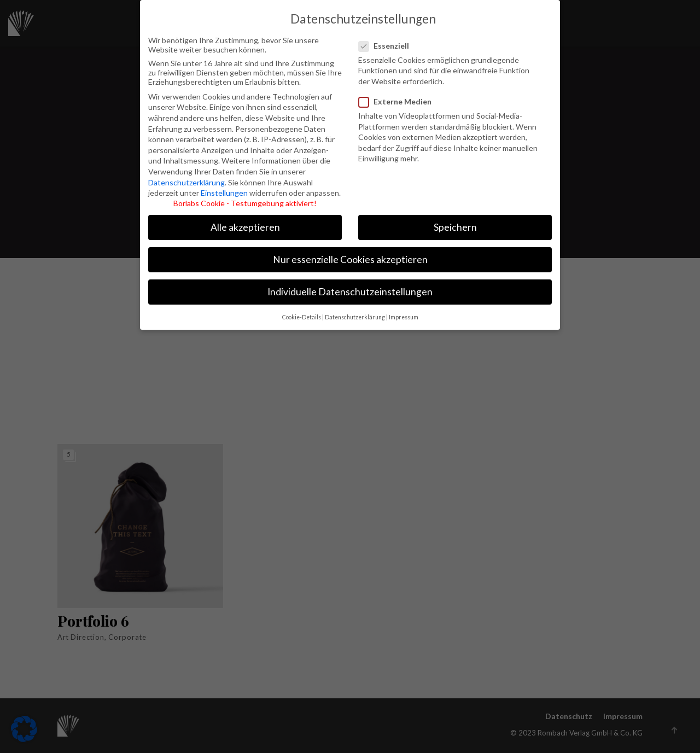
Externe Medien (396, 96)
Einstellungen (224, 187)
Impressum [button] (404, 312)
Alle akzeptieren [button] (245, 222)
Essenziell (389, 40)
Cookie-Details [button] (302, 312)
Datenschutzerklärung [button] (355, 312)
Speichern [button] (455, 222)
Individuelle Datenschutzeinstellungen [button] (350, 286)
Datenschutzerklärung (186, 177)
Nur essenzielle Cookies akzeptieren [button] (350, 254)
